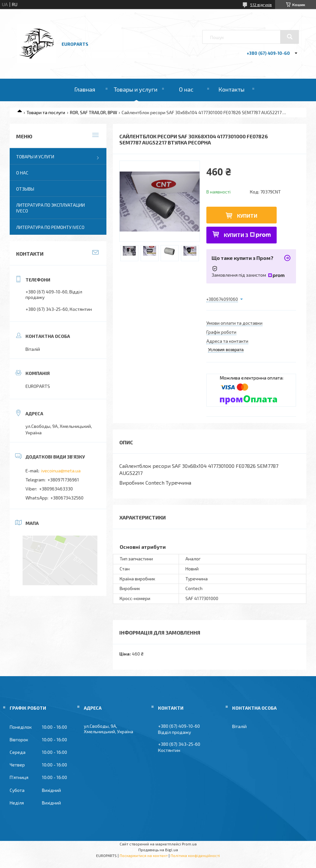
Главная (85, 89)
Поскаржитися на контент (144, 855)
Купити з (247, 235)
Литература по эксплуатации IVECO (50, 208)
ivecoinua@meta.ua (61, 471)
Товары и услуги (136, 89)
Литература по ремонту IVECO (50, 227)
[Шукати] (290, 37)
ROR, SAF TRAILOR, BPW (94, 112)
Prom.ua (189, 844)
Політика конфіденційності (195, 855)
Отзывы (25, 189)
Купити (247, 216)
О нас (186, 89)
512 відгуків (261, 5)
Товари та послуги (46, 112)
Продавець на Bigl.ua (158, 850)
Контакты (231, 89)
